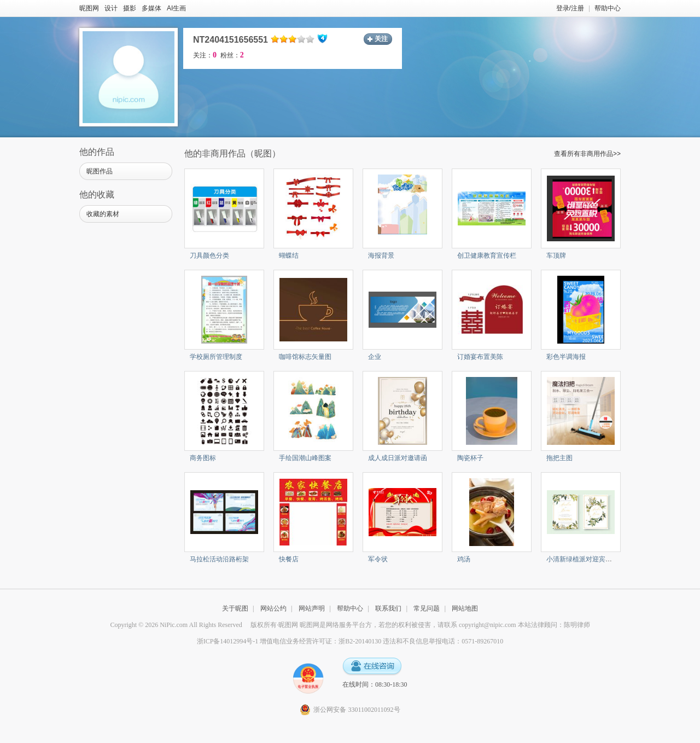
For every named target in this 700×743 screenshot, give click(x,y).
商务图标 (203, 458)
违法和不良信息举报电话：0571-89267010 (443, 641)
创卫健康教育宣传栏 (487, 256)
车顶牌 (556, 256)
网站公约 (273, 608)
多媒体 (151, 8)
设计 (111, 8)
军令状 (378, 559)
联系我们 (388, 608)
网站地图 (465, 608)
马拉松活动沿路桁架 (219, 559)
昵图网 (89, 8)
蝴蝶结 (289, 256)
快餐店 (289, 559)
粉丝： (232, 55)
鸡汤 (464, 559)
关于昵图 (235, 608)
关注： (205, 55)
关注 (381, 39)
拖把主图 (559, 458)
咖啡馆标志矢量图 (305, 357)
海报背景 (381, 256)
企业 (375, 357)
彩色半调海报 (566, 357)
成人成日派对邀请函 (398, 458)
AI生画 (176, 8)
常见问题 (427, 608)
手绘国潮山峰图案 (305, 458)
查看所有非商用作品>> (587, 154)
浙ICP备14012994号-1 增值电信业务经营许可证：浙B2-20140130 (289, 641)
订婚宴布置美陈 (480, 357)
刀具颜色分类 (209, 256)
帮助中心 (608, 8)
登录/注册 (570, 8)
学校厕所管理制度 (216, 357)
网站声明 (312, 608)
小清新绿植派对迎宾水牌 (582, 559)
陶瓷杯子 (470, 458)
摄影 (130, 8)
